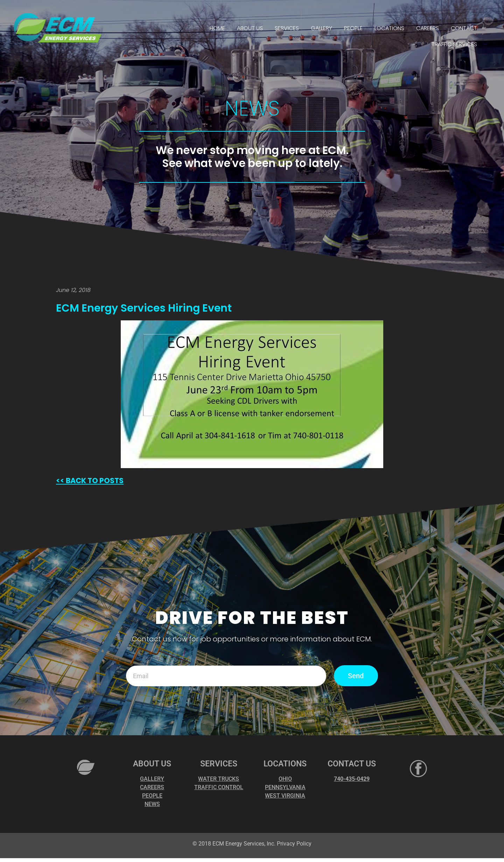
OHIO (285, 779)
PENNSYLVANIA (285, 787)
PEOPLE (353, 28)
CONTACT (464, 28)
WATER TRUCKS (219, 779)
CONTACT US (352, 764)
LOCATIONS (389, 28)
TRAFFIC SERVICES (454, 44)
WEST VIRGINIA (285, 796)
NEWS (152, 804)
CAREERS (428, 28)
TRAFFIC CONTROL (219, 787)
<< (60, 481)
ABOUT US (250, 28)
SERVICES (287, 28)
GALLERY (321, 28)
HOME (217, 28)
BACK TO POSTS (94, 481)
